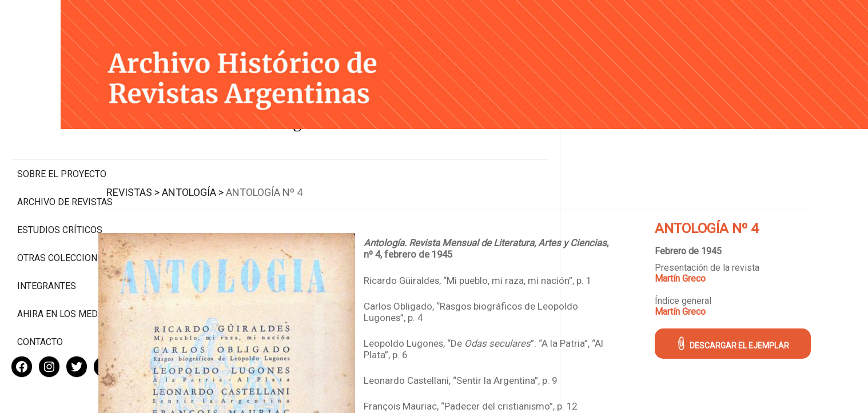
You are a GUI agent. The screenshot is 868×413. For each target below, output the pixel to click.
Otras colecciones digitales (63, 215)
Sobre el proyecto (62, 126)
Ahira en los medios (65, 277)
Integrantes (47, 249)
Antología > (275, 179)
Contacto (40, 305)
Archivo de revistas (65, 154)
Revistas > (215, 179)
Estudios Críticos (60, 182)
